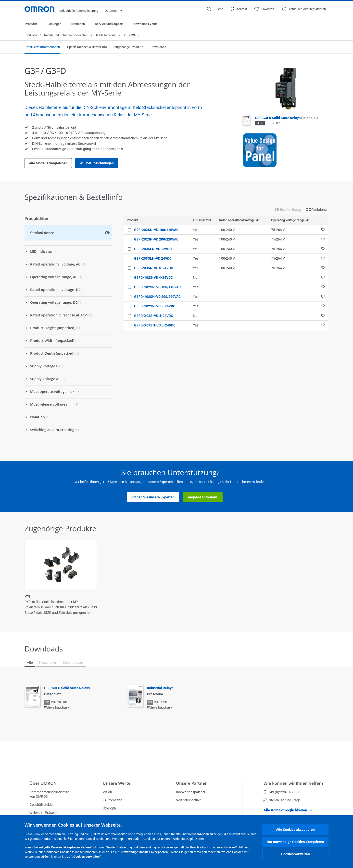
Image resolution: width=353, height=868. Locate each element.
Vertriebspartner (189, 800)
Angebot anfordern (202, 497)
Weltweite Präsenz (43, 813)
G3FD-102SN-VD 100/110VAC (157, 287)
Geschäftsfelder (42, 805)
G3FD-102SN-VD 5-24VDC (155, 306)
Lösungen (54, 24)
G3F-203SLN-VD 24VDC (153, 259)
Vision (107, 792)
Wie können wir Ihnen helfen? (294, 783)
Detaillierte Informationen (42, 47)
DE (258, 123)
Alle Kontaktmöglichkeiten (288, 810)
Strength (109, 808)
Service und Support (109, 24)
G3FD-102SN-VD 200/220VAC (157, 297)
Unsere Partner (191, 783)
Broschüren (48, 663)
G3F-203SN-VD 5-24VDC (154, 268)
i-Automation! (113, 800)
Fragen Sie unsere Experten (153, 497)
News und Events (145, 24)
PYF (28, 597)
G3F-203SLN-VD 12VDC (153, 249)
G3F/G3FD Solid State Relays (286, 118)
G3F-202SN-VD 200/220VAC (156, 240)
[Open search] (215, 9)
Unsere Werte (117, 783)
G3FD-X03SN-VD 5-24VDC (155, 325)
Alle (30, 663)
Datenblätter (73, 663)
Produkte (31, 24)
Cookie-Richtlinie (236, 847)
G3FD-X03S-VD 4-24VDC (154, 316)
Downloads (158, 47)
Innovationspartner (191, 792)
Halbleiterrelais (105, 35)
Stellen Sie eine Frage (282, 800)
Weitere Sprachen (56, 708)
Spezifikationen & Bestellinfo (87, 47)
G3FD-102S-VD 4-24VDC (153, 278)
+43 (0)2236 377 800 (282, 792)
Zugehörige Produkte (129, 47)
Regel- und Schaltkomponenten (66, 35)
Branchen (78, 24)
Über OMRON (43, 783)
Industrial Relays (160, 688)
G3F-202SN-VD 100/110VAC (156, 230)
